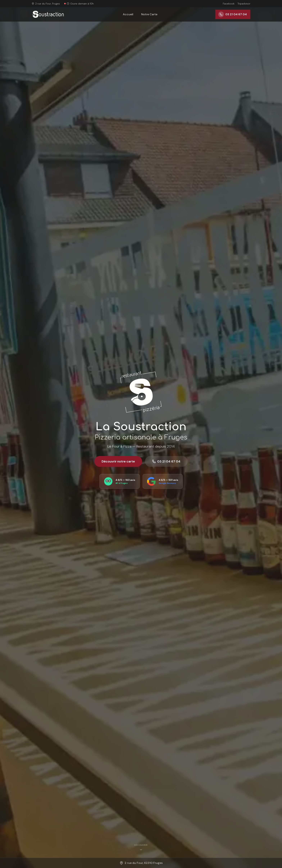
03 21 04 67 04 (166, 461)
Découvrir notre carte (118, 461)
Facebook (229, 4)
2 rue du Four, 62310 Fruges (141, 863)
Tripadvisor (244, 4)
